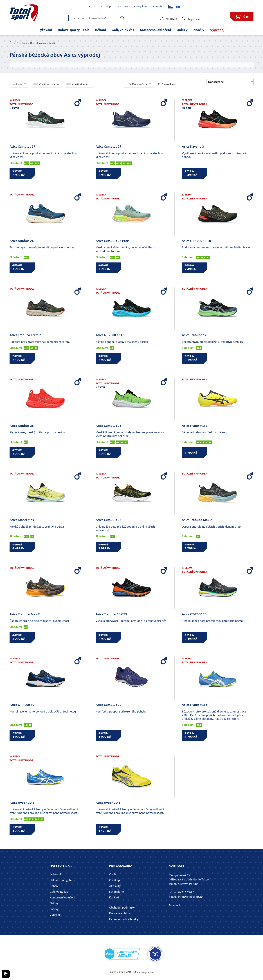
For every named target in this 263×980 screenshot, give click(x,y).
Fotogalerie (141, 6)
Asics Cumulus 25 (108, 520)
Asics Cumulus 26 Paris (113, 241)
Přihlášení (168, 18)
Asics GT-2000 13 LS (110, 335)
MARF (129, 972)
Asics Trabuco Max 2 (197, 520)
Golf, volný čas (123, 30)
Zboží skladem (81, 84)
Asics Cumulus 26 (108, 426)
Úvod (13, 43)
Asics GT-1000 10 (22, 705)
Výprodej (217, 30)
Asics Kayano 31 (194, 146)
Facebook (175, 905)
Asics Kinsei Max (22, 520)
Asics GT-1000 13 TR (196, 241)
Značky (199, 30)
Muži (52, 43)
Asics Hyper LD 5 (22, 803)
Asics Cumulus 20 (108, 705)
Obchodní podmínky (122, 907)
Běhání (100, 30)
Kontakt (158, 6)
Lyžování (45, 30)
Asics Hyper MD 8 (195, 426)
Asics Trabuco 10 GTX (111, 614)
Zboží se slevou (49, 84)
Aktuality (123, 6)
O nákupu (107, 6)
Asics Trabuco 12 (194, 335)
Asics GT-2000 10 (194, 614)
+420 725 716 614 (186, 892)
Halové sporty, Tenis (74, 30)
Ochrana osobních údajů (124, 919)
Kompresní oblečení (155, 30)
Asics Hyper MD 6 (195, 705)
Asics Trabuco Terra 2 (25, 335)
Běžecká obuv (38, 43)
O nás (92, 6)
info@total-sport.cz (190, 897)
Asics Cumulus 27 (22, 146)
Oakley (182, 30)
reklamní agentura (143, 972)
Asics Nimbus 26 (22, 241)
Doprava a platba (120, 913)
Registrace (191, 18)
